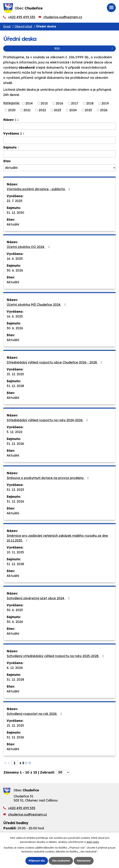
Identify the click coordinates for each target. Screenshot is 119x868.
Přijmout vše (37, 861)
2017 (75, 103)
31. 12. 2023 (15, 490)
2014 (29, 103)
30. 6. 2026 (15, 270)
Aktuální (13, 224)
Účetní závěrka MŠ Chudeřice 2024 (37, 305)
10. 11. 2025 (15, 552)
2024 (73, 110)
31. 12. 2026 (15, 444)
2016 (59, 103)
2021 (27, 110)
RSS (84, 48)
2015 (44, 103)
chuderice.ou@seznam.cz (63, 17)
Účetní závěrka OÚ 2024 (29, 247)
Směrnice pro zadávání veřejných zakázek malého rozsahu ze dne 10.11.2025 (57, 538)
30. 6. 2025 (15, 610)
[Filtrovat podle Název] (59, 126)
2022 (42, 110)
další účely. (93, 842)
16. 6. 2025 (15, 259)
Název (10, 120)
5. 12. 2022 (14, 432)
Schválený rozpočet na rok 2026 (35, 714)
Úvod (7, 26)
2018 (90, 103)
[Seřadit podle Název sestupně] (18, 120)
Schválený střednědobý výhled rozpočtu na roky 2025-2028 (56, 656)
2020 (12, 110)
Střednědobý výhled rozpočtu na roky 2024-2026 (48, 420)
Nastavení (84, 861)
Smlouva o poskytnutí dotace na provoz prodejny (48, 478)
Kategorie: (11, 103)
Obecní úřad (23, 26)
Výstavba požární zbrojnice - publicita (39, 189)
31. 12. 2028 (15, 386)
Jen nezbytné (61, 861)
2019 (105, 103)
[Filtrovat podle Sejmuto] (59, 154)
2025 (88, 110)
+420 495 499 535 (22, 17)
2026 (104, 110)
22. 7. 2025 (14, 201)
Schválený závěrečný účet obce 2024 (39, 598)
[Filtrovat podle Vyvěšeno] (59, 140)
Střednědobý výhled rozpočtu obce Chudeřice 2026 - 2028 (55, 362)
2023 (58, 110)
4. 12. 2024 (15, 668)
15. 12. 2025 (15, 374)
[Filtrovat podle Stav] (59, 168)
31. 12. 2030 (15, 213)
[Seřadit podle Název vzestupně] (18, 119)
